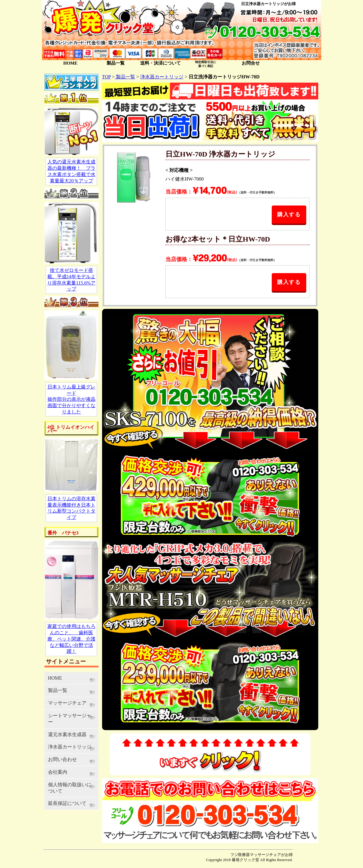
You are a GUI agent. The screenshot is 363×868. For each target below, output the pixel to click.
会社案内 (58, 772)
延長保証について (67, 803)
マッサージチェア (67, 703)
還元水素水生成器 (67, 734)
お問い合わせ (62, 759)
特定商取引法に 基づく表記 (206, 64)
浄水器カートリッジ (162, 77)
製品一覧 (116, 63)
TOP (106, 77)
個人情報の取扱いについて (70, 788)
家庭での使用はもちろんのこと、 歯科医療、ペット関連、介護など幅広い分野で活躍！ (71, 639)
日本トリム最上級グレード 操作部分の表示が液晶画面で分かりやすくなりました (71, 399)
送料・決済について (160, 63)
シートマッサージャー (70, 719)
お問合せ (251, 63)
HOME (71, 63)
